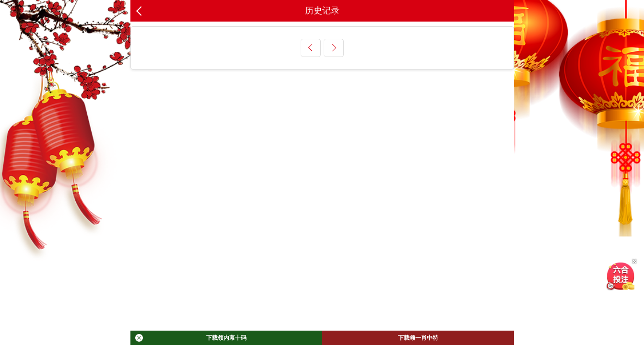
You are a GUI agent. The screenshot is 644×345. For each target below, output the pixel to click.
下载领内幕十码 (191, 338)
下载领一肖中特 (418, 338)
